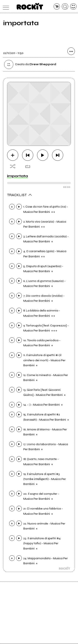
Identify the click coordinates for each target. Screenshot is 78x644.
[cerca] (65, 7)
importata (17, 176)
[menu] (5, 7)
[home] (30, 6)
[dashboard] (73, 7)
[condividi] (71, 52)
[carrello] (57, 7)
